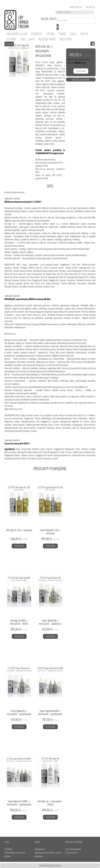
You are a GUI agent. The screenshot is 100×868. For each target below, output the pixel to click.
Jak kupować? (40, 849)
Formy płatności (71, 853)
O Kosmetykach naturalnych (15, 853)
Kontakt (7, 856)
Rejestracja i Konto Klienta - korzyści (48, 853)
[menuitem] (17, 34)
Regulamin (39, 856)
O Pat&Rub (8, 849)
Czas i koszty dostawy (73, 849)
